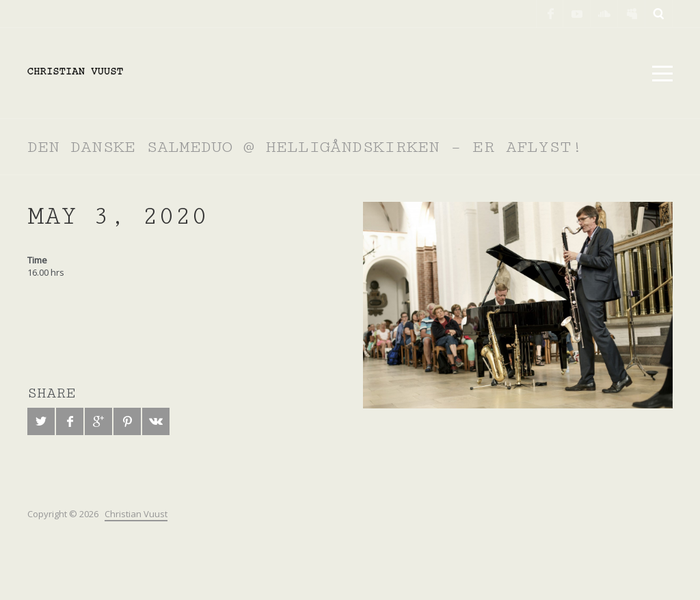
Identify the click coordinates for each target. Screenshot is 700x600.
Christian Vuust (136, 514)
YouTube (577, 14)
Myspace (632, 14)
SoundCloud (604, 14)
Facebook (550, 14)
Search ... (659, 14)
